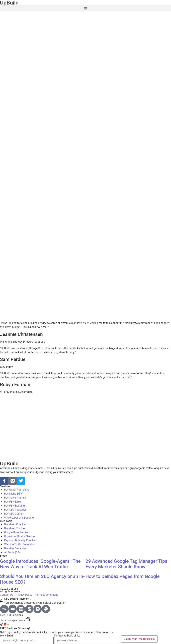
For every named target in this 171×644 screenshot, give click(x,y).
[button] (85, 8)
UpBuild (9, 464)
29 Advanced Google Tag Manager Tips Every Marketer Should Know (126, 564)
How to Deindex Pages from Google (123, 576)
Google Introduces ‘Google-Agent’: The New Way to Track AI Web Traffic (40, 564)
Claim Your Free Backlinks (139, 639)
